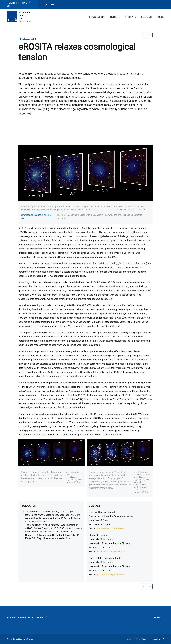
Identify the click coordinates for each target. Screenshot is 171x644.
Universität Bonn (19, 3)
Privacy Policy (141, 639)
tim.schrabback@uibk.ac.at (110, 575)
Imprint (128, 639)
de (46, 4)
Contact (95, 506)
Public (161, 17)
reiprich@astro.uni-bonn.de (110, 528)
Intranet (159, 617)
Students (131, 17)
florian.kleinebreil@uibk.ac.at (111, 552)
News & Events (96, 17)
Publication (28, 506)
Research (146, 17)
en (52, 4)
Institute (115, 17)
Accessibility (158, 639)
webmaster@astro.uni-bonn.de (27, 617)
